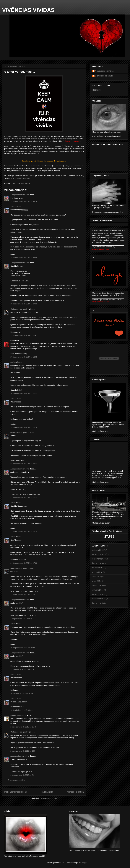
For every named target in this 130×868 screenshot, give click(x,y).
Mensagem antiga (75, 792)
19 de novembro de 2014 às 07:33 (24, 304)
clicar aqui (97, 90)
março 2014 (97, 572)
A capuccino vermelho (20, 195)
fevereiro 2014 (98, 568)
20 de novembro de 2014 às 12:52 (24, 357)
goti (12, 340)
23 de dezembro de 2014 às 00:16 (24, 427)
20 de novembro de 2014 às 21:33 (24, 393)
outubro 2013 (98, 550)
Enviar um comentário (16, 780)
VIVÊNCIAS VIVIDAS (28, 10)
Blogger (84, 863)
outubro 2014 (98, 590)
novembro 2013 (99, 554)
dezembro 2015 (99, 599)
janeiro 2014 (98, 563)
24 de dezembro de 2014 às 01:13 (24, 498)
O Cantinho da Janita (22, 178)
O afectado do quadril (19, 309)
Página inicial (47, 792)
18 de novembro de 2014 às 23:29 (24, 202)
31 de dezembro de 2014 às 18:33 (24, 595)
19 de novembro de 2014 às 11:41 (24, 335)
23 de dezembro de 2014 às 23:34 (24, 464)
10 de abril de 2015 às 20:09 (22, 693)
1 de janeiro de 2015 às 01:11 (22, 619)
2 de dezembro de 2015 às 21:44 (23, 775)
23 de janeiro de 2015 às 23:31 (23, 669)
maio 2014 (97, 581)
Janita (13, 207)
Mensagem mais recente (16, 792)
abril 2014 (97, 577)
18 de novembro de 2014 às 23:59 (24, 258)
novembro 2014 (99, 594)
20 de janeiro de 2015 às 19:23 (23, 648)
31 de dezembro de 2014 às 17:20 (24, 532)
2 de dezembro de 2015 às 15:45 (23, 727)
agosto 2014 (98, 585)
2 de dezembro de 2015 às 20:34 (23, 751)
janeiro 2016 (98, 603)
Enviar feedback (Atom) (49, 799)
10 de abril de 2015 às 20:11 (22, 710)
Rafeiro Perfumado (18, 715)
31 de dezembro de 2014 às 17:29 (24, 563)
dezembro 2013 (99, 559)
